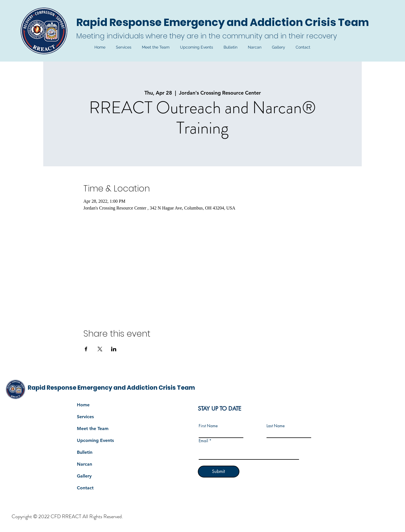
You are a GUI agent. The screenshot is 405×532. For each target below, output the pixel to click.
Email (203, 441)
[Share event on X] (100, 349)
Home (83, 405)
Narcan (85, 464)
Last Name (276, 426)
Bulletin (85, 452)
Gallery (84, 476)
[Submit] (219, 472)
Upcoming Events (95, 440)
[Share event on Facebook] (86, 349)
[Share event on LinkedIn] (114, 349)
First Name (208, 426)
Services (85, 417)
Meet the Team (93, 429)
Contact (85, 488)
